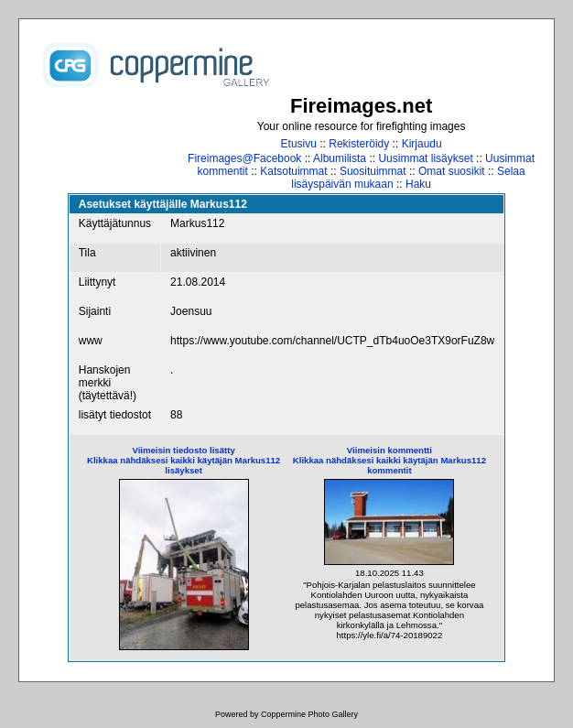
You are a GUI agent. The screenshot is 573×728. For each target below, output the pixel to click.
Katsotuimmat (293, 171)
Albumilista (340, 158)
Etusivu (299, 144)
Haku (418, 184)
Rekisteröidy (359, 144)
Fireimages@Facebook (244, 158)
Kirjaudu (422, 144)
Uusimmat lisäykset (425, 158)
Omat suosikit (452, 171)
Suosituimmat (373, 171)
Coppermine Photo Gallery (309, 714)
